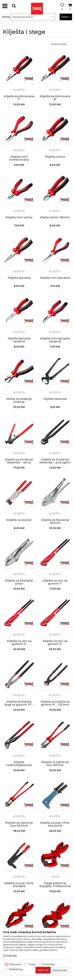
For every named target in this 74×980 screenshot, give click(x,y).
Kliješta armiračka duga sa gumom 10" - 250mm (19, 705)
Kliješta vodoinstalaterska (19, 764)
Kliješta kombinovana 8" (55, 98)
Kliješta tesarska (55, 399)
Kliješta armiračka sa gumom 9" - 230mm (55, 703)
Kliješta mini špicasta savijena (55, 340)
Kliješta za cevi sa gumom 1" (55, 582)
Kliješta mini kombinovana (19, 158)
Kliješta (19, 90)
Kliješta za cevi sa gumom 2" (19, 643)
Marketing (16, 969)
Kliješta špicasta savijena (19, 340)
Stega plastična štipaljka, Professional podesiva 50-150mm (55, 886)
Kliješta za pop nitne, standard (19, 885)
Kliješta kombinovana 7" (19, 98)
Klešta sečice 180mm (55, 217)
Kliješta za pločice (19, 520)
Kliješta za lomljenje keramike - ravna (19, 461)
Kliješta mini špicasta (55, 278)
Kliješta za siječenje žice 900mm (19, 824)
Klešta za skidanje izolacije (19, 400)
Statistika (48, 964)
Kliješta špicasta (19, 278)
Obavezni (15, 964)
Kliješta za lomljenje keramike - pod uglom (55, 461)
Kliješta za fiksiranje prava (19, 582)
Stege (55, 877)
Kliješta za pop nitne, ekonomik (55, 824)
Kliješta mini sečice (19, 217)
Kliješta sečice (55, 157)
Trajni (32, 964)
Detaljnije (10, 955)
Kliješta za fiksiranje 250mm (55, 521)
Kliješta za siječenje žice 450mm (55, 764)
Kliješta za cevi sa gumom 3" (55, 643)
